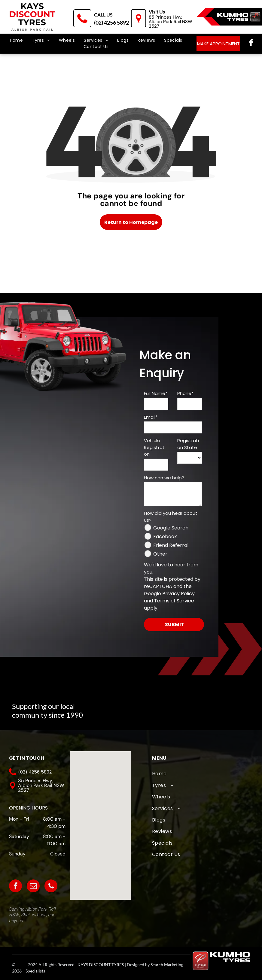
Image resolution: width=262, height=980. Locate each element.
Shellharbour (34, 914)
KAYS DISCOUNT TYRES (101, 965)
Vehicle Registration (155, 447)
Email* (151, 417)
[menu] (13, 27)
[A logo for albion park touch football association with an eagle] (136, 707)
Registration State (188, 444)
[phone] (51, 887)
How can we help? (164, 478)
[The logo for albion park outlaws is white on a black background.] (226, 707)
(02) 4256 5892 (111, 23)
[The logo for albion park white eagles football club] (166, 707)
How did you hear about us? (171, 517)
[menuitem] (17, 40)
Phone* (185, 393)
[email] (33, 887)
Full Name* (156, 393)
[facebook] (251, 44)
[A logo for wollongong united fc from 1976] (196, 707)
